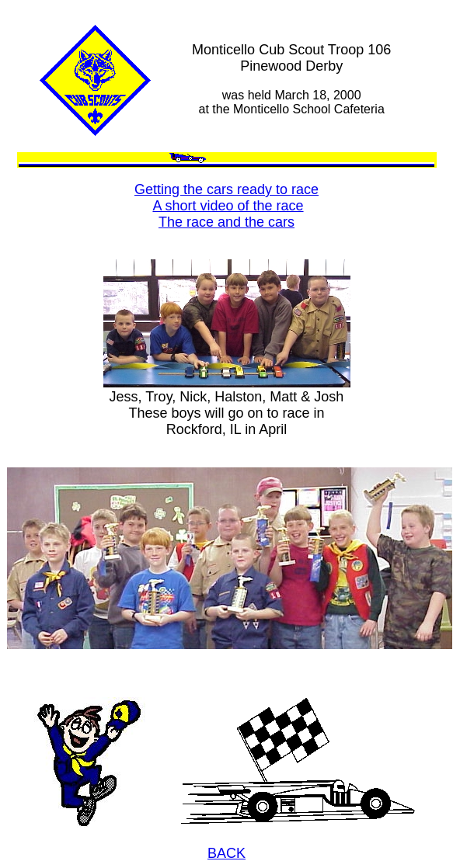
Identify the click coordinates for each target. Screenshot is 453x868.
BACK (226, 853)
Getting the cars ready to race (226, 189)
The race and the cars (226, 222)
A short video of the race (228, 206)
